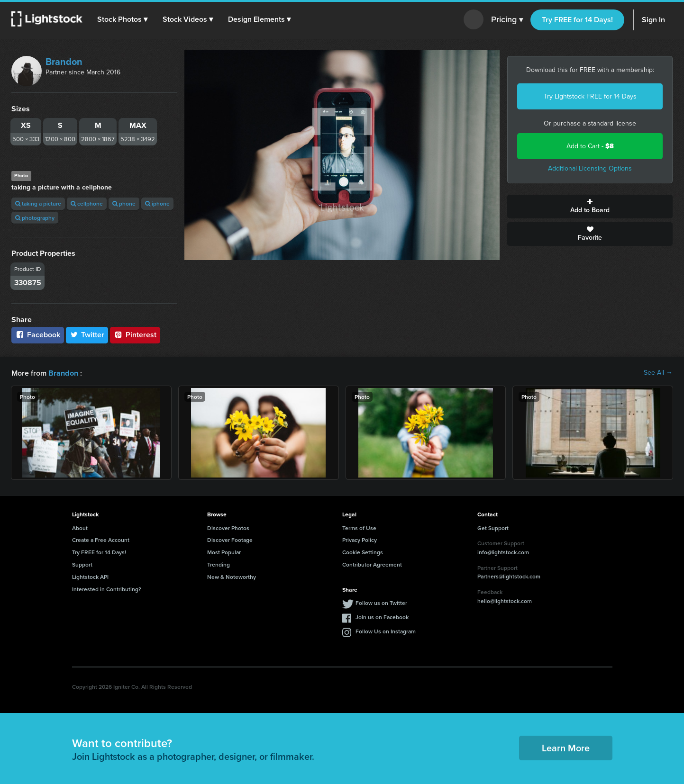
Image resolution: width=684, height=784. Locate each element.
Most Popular (224, 552)
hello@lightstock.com (505, 600)
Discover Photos (228, 527)
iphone (157, 203)
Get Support (493, 527)
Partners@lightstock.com (509, 576)
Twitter (87, 335)
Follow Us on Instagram (386, 631)
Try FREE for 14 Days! (577, 20)
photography (35, 218)
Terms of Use (359, 527)
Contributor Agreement (372, 564)
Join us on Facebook (382, 617)
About (80, 527)
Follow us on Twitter (381, 602)
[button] (123, 19)
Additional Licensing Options (590, 168)
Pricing (507, 20)
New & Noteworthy (232, 576)
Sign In (653, 20)
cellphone (87, 203)
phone (124, 203)
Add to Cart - (590, 146)
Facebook (38, 335)
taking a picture (38, 203)
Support (82, 564)
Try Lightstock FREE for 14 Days (590, 96)
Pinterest (135, 335)
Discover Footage (230, 539)
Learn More (566, 747)
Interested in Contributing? (107, 589)
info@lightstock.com (503, 552)
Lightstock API (90, 576)
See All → (658, 373)
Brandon (64, 62)
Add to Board (590, 207)
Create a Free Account (101, 539)
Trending (219, 564)
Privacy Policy (360, 539)
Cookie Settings (363, 552)
